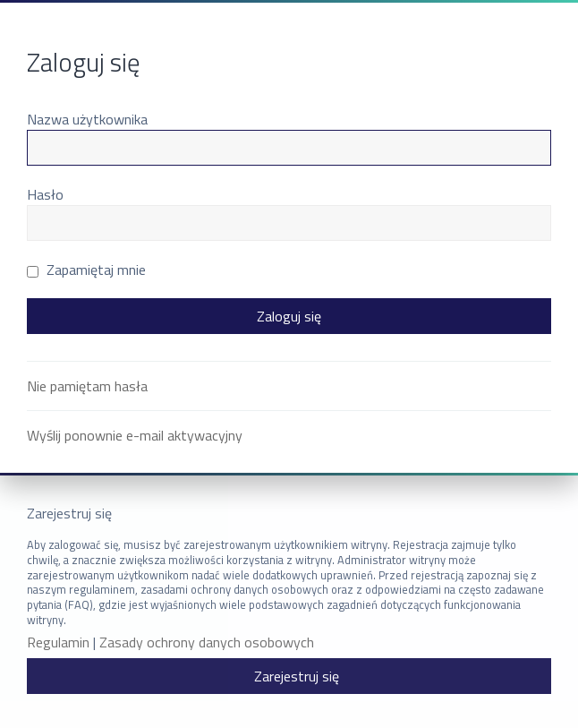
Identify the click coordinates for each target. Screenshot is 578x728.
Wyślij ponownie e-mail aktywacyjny (135, 435)
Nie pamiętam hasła (87, 386)
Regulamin (58, 642)
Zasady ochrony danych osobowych (207, 642)
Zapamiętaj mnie (86, 270)
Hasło (45, 194)
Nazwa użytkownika (87, 119)
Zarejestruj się (297, 676)
